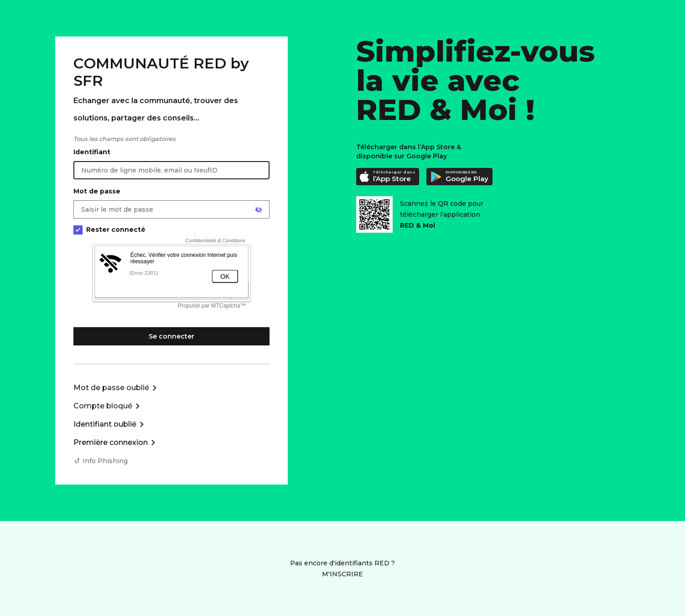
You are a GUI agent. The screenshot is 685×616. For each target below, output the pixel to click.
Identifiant (92, 152)
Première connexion (111, 442)
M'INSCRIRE (342, 574)
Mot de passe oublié (111, 388)
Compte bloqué (103, 406)
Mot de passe (97, 191)
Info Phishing (105, 461)
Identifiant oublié (105, 424)
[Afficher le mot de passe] (259, 210)
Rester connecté (109, 230)
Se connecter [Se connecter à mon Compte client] (171, 336)
